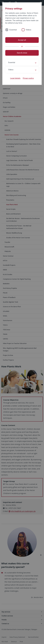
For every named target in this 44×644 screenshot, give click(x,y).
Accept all (22, 40)
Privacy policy (28, 78)
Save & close (22, 53)
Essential (13, 30)
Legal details (15, 78)
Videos (28, 30)
